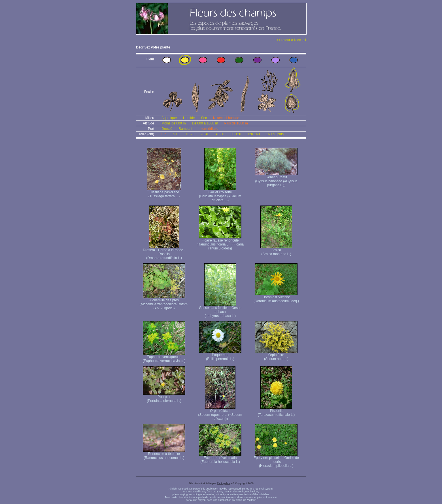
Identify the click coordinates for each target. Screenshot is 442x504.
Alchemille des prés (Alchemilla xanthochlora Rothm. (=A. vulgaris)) (164, 303)
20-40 (205, 134)
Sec (204, 118)
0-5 (164, 134)
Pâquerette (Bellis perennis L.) (220, 355)
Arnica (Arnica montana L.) (276, 250)
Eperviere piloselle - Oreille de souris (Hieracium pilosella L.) (276, 460)
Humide (189, 118)
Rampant (185, 129)
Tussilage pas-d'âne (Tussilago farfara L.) (164, 193)
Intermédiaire (209, 129)
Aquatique (169, 118)
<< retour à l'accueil (291, 40)
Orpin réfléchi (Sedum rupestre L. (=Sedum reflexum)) (220, 413)
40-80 (220, 134)
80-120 (236, 134)
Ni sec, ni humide (226, 118)
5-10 (176, 134)
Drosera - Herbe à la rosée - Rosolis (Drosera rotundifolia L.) (164, 252)
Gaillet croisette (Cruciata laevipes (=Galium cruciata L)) (220, 195)
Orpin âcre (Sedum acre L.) (276, 355)
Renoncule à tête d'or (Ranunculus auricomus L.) (164, 454)
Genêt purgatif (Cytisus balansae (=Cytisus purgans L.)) (276, 180)
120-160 (254, 134)
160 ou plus (275, 134)
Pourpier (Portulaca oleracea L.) (164, 397)
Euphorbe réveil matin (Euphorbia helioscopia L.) (220, 458)
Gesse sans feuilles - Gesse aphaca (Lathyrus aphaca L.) (220, 310)
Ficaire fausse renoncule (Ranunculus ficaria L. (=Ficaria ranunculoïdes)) (220, 243)
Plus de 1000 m (236, 123)
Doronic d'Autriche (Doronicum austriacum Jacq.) (276, 297)
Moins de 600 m (174, 123)
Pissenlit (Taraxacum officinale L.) (276, 411)
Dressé (167, 129)
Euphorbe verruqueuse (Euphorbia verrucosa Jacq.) (164, 357)
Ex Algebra (224, 483)
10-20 (190, 134)
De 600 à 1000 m (205, 123)
